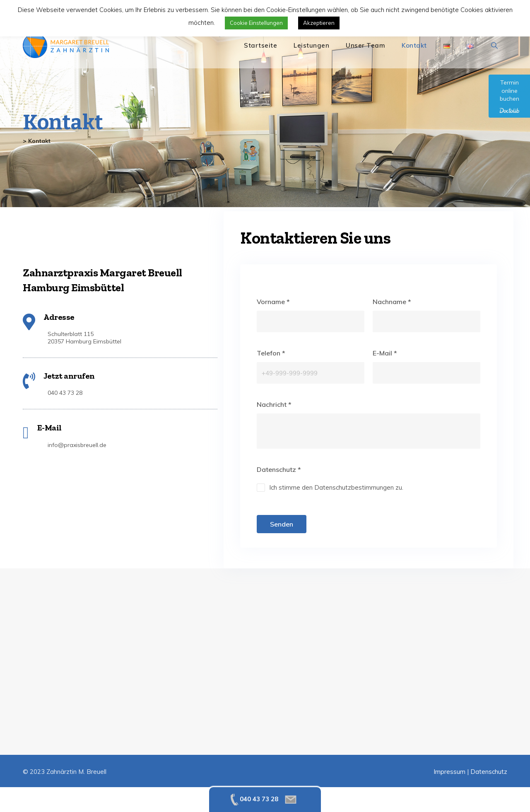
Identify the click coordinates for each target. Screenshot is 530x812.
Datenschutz (489, 772)
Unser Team (365, 45)
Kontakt (414, 45)
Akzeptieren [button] (319, 23)
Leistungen (311, 45)
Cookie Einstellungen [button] (256, 23)
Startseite (260, 45)
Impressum (449, 772)
